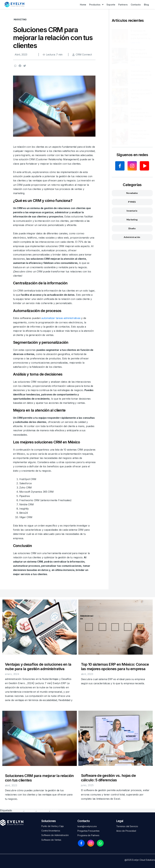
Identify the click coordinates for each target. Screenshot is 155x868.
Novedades (43, 810)
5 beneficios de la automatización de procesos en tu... (141, 72)
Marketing (30, 810)
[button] (15, 66)
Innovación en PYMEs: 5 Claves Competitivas (140, 131)
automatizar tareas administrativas (61, 318)
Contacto (84, 821)
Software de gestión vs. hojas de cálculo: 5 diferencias (108, 778)
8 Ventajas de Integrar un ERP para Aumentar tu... (141, 31)
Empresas (8, 724)
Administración (11, 617)
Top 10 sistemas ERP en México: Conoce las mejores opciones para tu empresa (115, 667)
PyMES (54, 810)
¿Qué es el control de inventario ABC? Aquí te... (141, 91)
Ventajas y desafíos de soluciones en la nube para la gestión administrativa (38, 667)
